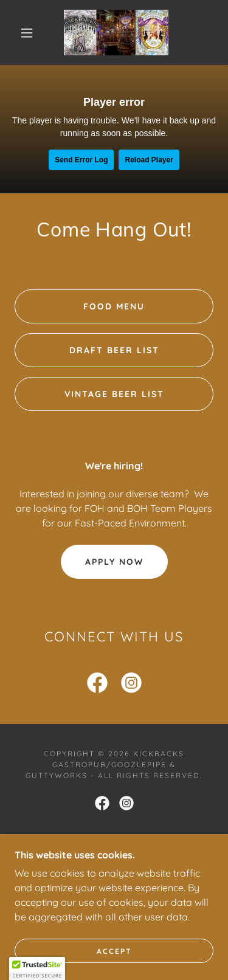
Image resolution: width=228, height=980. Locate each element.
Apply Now (114, 562)
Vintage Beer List (114, 394)
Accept (114, 951)
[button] (27, 33)
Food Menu (114, 306)
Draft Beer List (114, 350)
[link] (116, 33)
